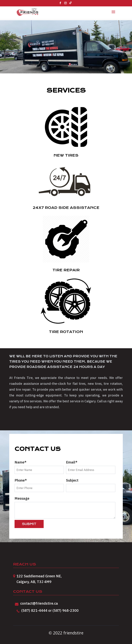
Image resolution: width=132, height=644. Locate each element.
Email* (91, 466)
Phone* (39, 484)
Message (66, 507)
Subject (91, 484)
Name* (39, 466)
